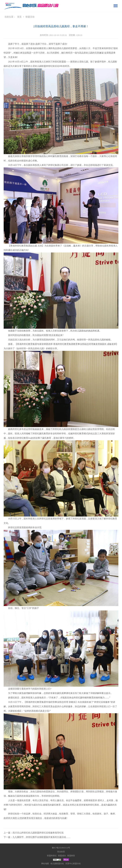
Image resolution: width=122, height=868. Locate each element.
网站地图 (45, 864)
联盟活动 (30, 17)
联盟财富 (71, 856)
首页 (19, 17)
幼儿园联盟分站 (57, 864)
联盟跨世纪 (52, 856)
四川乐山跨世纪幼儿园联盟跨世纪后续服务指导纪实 (38, 833)
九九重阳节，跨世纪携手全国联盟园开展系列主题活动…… (41, 837)
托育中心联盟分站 (73, 864)
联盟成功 (62, 856)
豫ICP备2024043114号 (61, 848)
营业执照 (61, 852)
